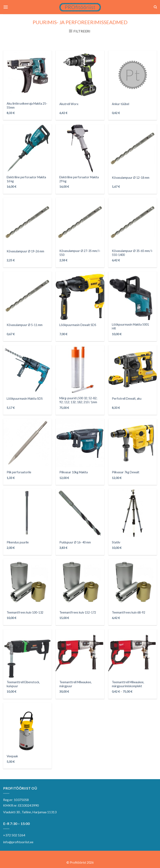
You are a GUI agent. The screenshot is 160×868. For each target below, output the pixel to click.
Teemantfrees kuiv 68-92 (129, 612)
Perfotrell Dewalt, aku (127, 399)
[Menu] (6, 7)
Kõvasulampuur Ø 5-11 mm (25, 325)
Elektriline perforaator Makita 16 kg (26, 179)
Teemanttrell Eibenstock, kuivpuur (23, 684)
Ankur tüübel (121, 104)
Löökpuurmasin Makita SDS (25, 399)
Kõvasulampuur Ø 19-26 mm (25, 251)
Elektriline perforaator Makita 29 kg (79, 179)
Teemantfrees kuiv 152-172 (78, 612)
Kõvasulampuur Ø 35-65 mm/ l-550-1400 (132, 253)
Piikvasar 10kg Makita (74, 472)
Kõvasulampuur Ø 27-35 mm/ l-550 (80, 253)
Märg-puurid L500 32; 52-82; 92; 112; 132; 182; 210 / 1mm (78, 400)
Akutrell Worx (69, 104)
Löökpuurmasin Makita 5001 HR (130, 326)
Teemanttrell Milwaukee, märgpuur (76, 684)
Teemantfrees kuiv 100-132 (25, 612)
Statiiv (116, 542)
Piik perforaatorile (19, 472)
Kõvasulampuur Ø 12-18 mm (131, 178)
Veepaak (12, 756)
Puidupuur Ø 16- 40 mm (75, 542)
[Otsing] (155, 7)
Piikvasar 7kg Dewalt (126, 472)
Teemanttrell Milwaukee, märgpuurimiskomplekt (128, 684)
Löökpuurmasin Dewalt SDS (78, 325)
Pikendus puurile (18, 542)
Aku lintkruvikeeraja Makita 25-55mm (27, 105)
